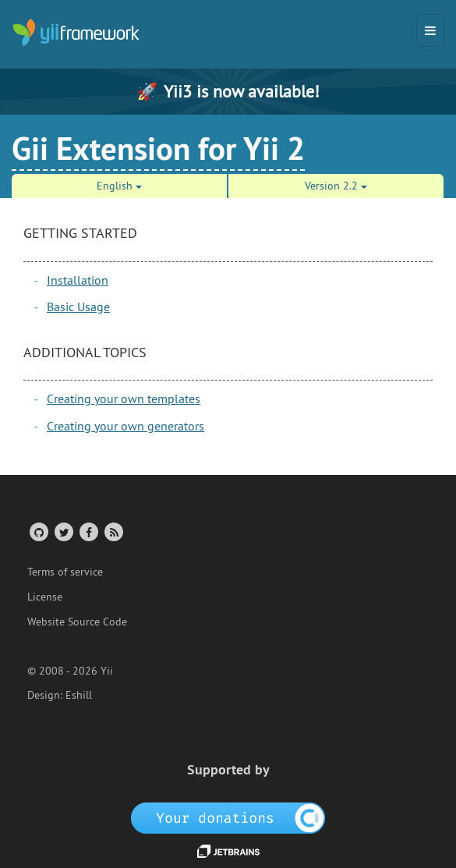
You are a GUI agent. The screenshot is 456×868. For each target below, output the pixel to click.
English (119, 186)
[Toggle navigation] (430, 30)
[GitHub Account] (38, 531)
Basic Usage (78, 306)
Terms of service (65, 572)
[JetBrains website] (228, 850)
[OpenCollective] (228, 817)
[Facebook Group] (88, 531)
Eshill (79, 695)
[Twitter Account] (63, 531)
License (45, 597)
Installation (78, 280)
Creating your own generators (125, 426)
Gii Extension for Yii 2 (158, 148)
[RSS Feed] (113, 531)
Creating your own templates (124, 399)
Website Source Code (77, 622)
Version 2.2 (336, 186)
